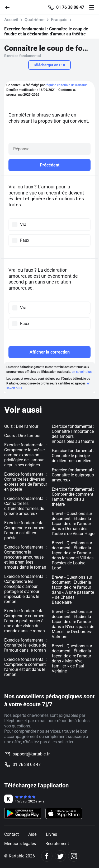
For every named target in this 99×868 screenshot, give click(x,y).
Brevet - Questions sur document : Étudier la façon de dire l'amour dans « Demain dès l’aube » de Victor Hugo (73, 524)
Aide (32, 834)
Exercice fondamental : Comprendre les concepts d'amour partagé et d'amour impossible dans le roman (25, 589)
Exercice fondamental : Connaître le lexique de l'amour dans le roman (25, 645)
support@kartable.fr (31, 754)
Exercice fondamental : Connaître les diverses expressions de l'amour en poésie (26, 482)
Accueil (11, 20)
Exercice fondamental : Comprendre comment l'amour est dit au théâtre (73, 497)
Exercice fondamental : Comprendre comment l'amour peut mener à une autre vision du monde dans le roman (25, 621)
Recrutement (57, 844)
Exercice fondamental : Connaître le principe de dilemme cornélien (73, 456)
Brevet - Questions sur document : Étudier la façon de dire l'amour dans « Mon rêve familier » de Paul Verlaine (72, 658)
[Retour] (10, 7)
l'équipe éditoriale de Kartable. (67, 85)
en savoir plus (82, 372)
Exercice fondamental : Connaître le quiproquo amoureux (73, 475)
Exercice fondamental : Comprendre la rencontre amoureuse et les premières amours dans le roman (25, 557)
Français (59, 20)
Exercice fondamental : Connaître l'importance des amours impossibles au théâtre (73, 434)
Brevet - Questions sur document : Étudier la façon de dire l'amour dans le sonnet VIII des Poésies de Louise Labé (73, 555)
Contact (11, 834)
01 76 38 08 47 (70, 7)
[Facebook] (47, 856)
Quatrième (35, 20)
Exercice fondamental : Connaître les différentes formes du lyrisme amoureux (25, 506)
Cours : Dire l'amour (22, 436)
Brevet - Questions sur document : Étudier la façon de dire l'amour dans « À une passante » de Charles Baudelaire (73, 590)
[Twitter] (60, 856)
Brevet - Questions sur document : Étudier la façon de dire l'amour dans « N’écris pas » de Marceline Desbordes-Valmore (73, 624)
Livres (51, 834)
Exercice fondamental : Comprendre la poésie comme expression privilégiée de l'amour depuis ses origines (25, 455)
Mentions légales (20, 844)
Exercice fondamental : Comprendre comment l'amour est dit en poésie (25, 530)
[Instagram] (74, 856)
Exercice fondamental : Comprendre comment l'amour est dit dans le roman (25, 667)
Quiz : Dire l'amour (21, 426)
